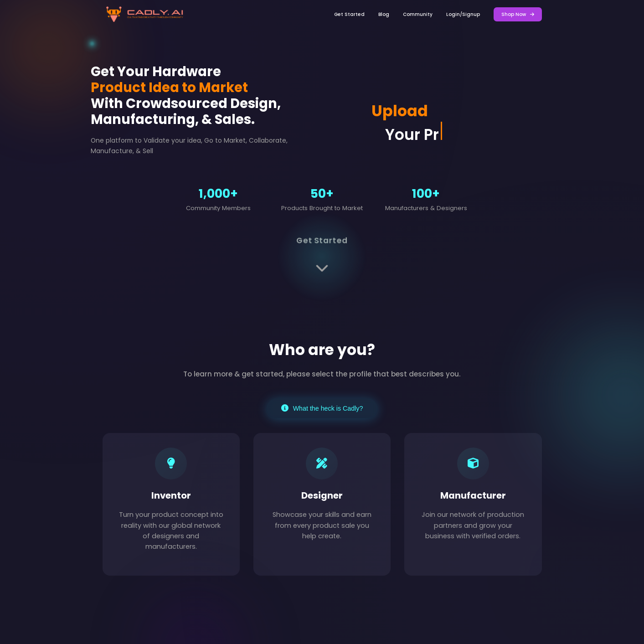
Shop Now (518, 14)
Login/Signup (463, 14)
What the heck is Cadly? (322, 408)
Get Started (349, 14)
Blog (384, 14)
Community (418, 14)
